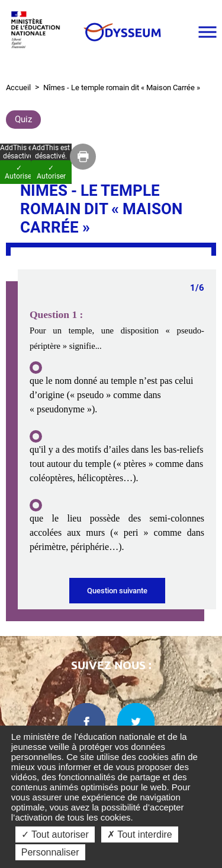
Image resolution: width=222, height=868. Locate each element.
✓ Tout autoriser (55, 834)
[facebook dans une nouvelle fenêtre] (86, 722)
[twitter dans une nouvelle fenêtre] (136, 722)
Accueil (18, 88)
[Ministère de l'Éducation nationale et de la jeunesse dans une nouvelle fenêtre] (38, 32)
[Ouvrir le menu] (207, 32)
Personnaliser (50, 852)
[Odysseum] (122, 32)
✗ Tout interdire (140, 834)
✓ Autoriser (51, 172)
